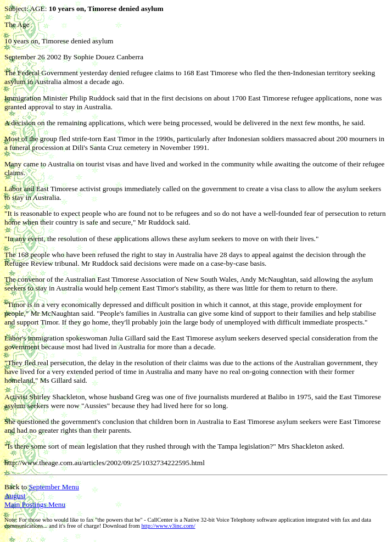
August (15, 496)
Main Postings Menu (35, 504)
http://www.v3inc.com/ (168, 526)
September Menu (54, 487)
